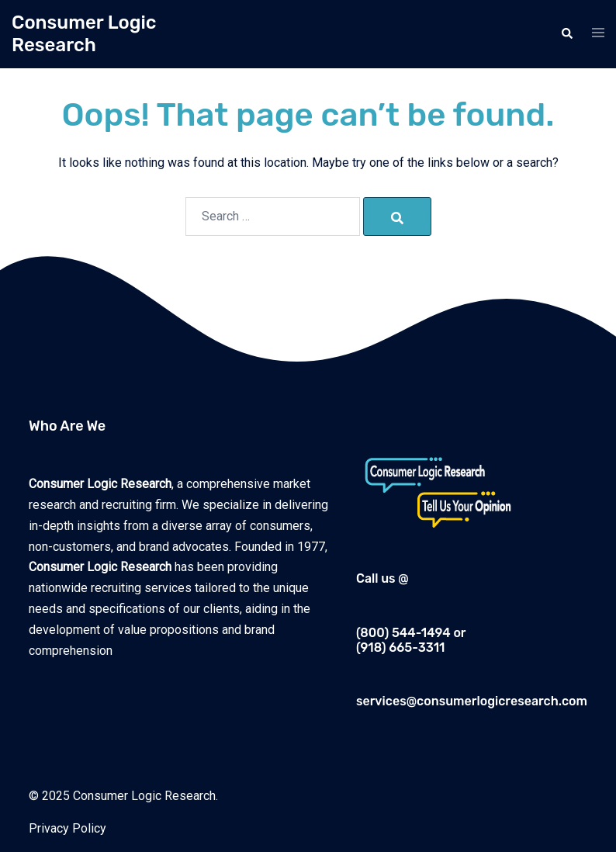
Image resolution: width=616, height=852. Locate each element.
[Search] (397, 216)
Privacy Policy (67, 828)
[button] (566, 34)
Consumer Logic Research (84, 34)
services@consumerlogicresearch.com (472, 701)
